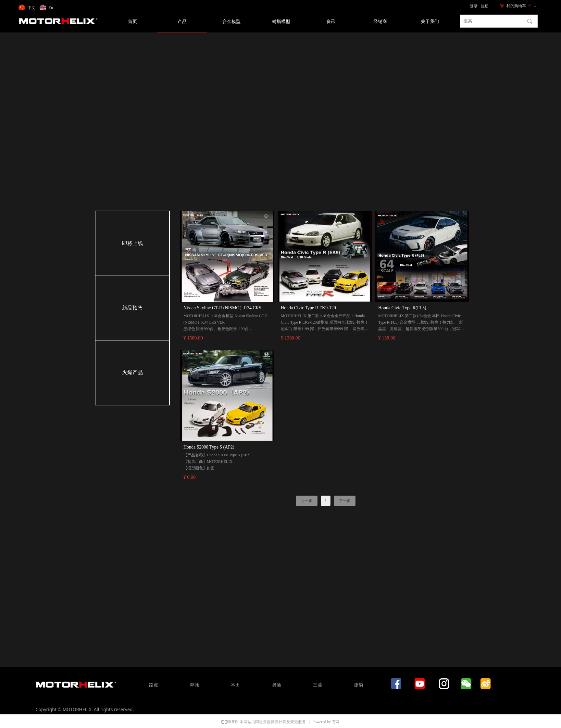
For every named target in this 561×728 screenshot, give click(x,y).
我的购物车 (516, 6)
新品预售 (132, 308)
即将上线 (132, 243)
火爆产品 (132, 372)
